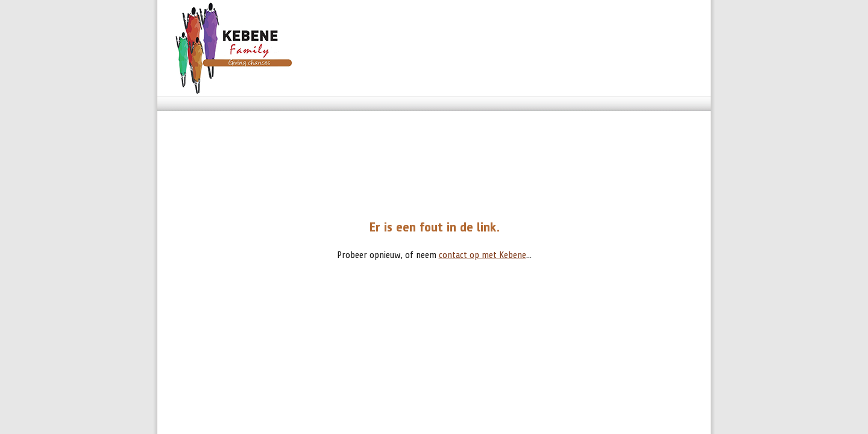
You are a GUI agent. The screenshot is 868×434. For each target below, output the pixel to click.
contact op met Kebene (483, 255)
